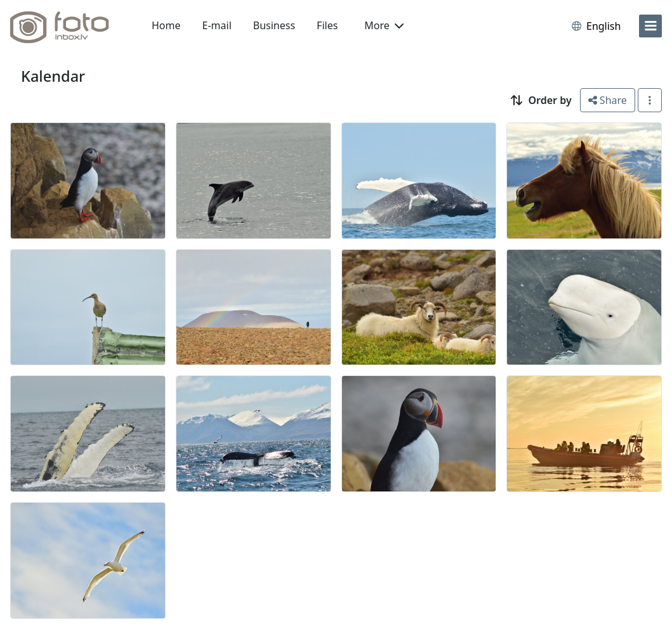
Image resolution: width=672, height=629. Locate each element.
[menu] (650, 26)
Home (166, 25)
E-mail (217, 25)
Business (274, 25)
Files (327, 25)
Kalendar (53, 76)
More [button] (384, 25)
